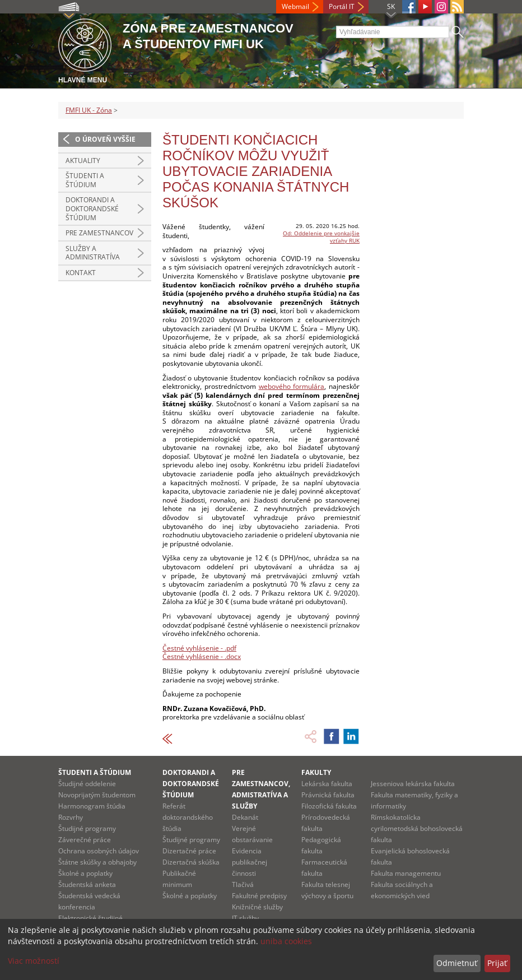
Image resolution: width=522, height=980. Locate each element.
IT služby (245, 918)
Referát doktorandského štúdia (188, 817)
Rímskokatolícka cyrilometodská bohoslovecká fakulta (417, 828)
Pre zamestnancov (99, 233)
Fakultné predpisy (259, 896)
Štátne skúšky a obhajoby (97, 862)
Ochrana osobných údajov (99, 851)
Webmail (295, 6)
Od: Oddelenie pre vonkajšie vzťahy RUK (321, 237)
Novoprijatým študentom (97, 795)
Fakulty (316, 772)
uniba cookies (286, 941)
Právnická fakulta (328, 795)
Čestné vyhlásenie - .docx (202, 656)
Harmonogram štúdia (92, 806)
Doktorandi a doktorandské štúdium (92, 208)
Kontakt (81, 273)
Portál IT (342, 6)
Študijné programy (87, 828)
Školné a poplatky (85, 873)
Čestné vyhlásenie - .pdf (199, 648)
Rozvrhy (71, 817)
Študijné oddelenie (87, 784)
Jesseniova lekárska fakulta (413, 784)
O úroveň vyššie (105, 139)
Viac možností (34, 961)
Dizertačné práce (189, 851)
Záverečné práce (85, 840)
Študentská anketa (87, 884)
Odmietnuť (457, 963)
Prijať (497, 963)
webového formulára (292, 386)
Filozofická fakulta (329, 806)
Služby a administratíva (93, 253)
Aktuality (83, 161)
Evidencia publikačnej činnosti (250, 862)
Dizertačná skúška (191, 862)
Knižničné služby (257, 907)
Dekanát (245, 817)
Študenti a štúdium (85, 180)
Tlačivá (243, 884)
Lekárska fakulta (327, 784)
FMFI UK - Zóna (89, 110)
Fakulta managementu (406, 873)
